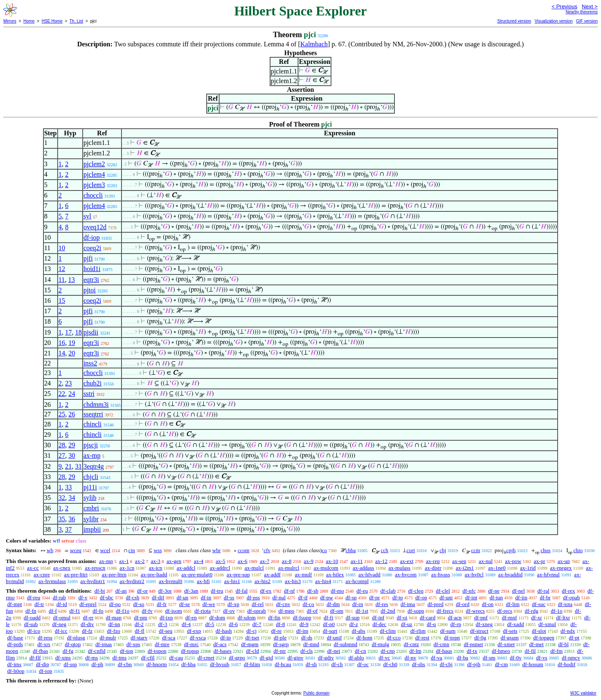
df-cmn (442, 644)
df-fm (556, 651)
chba (351, 550)
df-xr (537, 618)
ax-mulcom (326, 568)
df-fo (98, 611)
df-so (139, 604)
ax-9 (309, 561)
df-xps (133, 644)
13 (71, 280)
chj (443, 550)
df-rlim (418, 631)
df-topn (452, 638)
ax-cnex (62, 568)
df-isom (174, 611)
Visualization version (554, 21)
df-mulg (381, 644)
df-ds (307, 638)
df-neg (59, 624)
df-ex (266, 591)
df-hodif (567, 664)
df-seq (166, 631)
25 (62, 414)
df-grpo (237, 658)
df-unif (334, 638)
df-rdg (532, 611)
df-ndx (568, 631)
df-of (312, 611)
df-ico (34, 631)
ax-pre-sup (238, 574)
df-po (115, 604)
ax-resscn (95, 568)
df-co (308, 604)
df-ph (97, 664)
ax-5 (221, 561)
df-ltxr (563, 618)
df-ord (463, 604)
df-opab (571, 597)
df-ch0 (390, 664)
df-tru (217, 591)
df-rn (358, 604)
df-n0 (329, 624)
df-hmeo (501, 651)
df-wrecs (475, 611)
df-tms (119, 658)
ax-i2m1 (465, 568)
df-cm (501, 664)
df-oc (363, 664)
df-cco (394, 638)
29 (72, 445)
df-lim (513, 604)
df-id (62, 604)
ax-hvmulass (52, 581)
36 (72, 519)
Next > (590, 6)
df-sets (510, 631)
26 (72, 414)
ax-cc (33, 568)
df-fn (31, 611)
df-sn (351, 597)
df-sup (352, 618)
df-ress (45, 638)
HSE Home (52, 21)
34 (72, 498)
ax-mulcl (254, 568)
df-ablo (356, 658)
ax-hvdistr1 (93, 581)
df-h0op (16, 671)
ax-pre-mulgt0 (197, 574)
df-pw (327, 597)
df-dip (43, 664)
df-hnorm (157, 664)
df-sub (31, 624)
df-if (303, 597)
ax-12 (381, 561)
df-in (206, 597)
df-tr (39, 604)
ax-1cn (127, 568)
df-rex (568, 591)
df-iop (92, 237)
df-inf (378, 618)
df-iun (496, 597)
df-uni (446, 597)
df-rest (422, 638)
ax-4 (198, 561)
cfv (267, 550)
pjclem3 (94, 185)
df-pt (574, 638)
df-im (302, 631)
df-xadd (515, 624)
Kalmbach (314, 44)
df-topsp (190, 651)
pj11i (90, 487)
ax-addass (363, 568)
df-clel (443, 591)
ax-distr (433, 568)
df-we (209, 604)
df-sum (448, 631)
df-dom (217, 618)
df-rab (59, 597)
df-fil (530, 651)
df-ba (462, 658)
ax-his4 (323, 581)
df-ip (226, 638)
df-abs (359, 631)
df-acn (455, 618)
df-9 (304, 624)
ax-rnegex (561, 568)
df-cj (251, 631)
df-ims (14, 664)
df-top (126, 651)
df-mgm (250, 644)
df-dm (333, 604)
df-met (537, 644)
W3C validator (583, 693)
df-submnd (346, 644)
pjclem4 (94, 174)
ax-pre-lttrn (114, 574)
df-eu (362, 591)
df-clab (388, 591)
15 (62, 301)
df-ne (494, 591)
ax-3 (155, 561)
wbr (217, 550)
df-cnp (388, 651)
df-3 (163, 624)
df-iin (521, 597)
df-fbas (40, 651)
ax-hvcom (406, 574)
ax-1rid (528, 568)
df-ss (229, 597)
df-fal (241, 591)
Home (29, 21)
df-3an (191, 591)
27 (62, 455)
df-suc (539, 604)
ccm (476, 550)
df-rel (258, 604)
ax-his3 (293, 581)
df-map (114, 618)
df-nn (114, 624)
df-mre (162, 644)
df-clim (388, 631)
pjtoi (90, 290)
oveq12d (95, 227)
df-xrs (44, 644)
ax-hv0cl (474, 574)
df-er (88, 618)
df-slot (539, 631)
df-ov (229, 611)
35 (62, 519)
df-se (184, 604)
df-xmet (506, 644)
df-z (354, 624)
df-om (337, 611)
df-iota (565, 604)
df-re (277, 631)
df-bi (100, 591)
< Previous (564, 6)
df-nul (279, 597)
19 (72, 343)
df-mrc (191, 644)
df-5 (210, 624)
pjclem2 (94, 164)
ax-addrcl (220, 568)
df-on (487, 604)
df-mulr (108, 638)
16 (62, 343)
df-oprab (256, 611)
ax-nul (486, 561)
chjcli (91, 477)
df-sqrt (330, 631)
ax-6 (243, 561)
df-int (471, 597)
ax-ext (407, 561)
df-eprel (88, 604)
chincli (93, 424)
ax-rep (433, 561)
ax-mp (92, 455)
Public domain (317, 693)
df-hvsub (220, 664)
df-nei (334, 651)
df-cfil (148, 658)
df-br (545, 597)
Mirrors (10, 21)
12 (62, 269)
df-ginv (295, 658)
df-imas (104, 644)
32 (62, 498)
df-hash (224, 631)
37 (68, 529)
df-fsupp (302, 618)
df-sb (313, 591)
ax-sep (459, 561)
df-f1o (123, 611)
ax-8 (287, 561)
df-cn (360, 651)
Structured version (514, 21)
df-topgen (544, 638)
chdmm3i (96, 405)
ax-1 (124, 561)
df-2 (139, 624)
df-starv (139, 638)
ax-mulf (303, 574)
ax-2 (140, 561)
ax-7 (264, 561)
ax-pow (513, 561)
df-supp (416, 611)
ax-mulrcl (289, 568)
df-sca (169, 638)
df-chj (446, 664)
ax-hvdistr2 (132, 581)
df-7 (257, 624)
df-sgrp (281, 644)
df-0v (516, 658)
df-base (15, 638)
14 (62, 353)
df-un (182, 597)
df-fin (274, 618)
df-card (428, 618)
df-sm (489, 658)
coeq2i (92, 248)
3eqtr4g (94, 466)
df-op (421, 597)
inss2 (90, 363)
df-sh (311, 664)
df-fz (87, 631)
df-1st (362, 611)
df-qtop (73, 644)
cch (384, 550)
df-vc (384, 658)
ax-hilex (335, 574)
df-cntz (411, 644)
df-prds (15, 644)
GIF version (587, 21)
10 (62, 248)
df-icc (61, 631)
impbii (92, 529)
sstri (89, 394)
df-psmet (473, 644)
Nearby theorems (582, 12)
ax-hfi (203, 581)
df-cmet (206, 658)
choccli (93, 195)
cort (411, 550)
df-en (191, 618)
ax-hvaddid (510, 574)
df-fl (140, 631)
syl (87, 216)
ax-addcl (186, 568)
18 (78, 332)
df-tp (398, 597)
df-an (121, 591)
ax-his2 (263, 581)
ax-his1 (232, 581)
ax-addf (273, 574)
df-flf (35, 658)
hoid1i (92, 269)
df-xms (63, 658)
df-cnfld (97, 651)
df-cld (253, 651)
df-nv (410, 658)
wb (50, 550)
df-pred (435, 604)
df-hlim (252, 664)
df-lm (415, 651)
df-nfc (469, 591)
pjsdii (91, 332)
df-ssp (70, 664)
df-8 (280, 624)
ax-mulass (400, 568)
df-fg (68, 651)
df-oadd (32, 618)
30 (72, 455)
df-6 (233, 624)
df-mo (337, 591)
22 (62, 394)
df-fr (162, 604)
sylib (90, 498)
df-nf (289, 591)
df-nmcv (571, 658)
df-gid (266, 658)
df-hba (188, 664)
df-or (142, 591)
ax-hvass (441, 574)
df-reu (34, 597)
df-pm (141, 618)
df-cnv (283, 604)
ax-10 (332, 561)
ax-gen (174, 561)
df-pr (374, 597)
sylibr (91, 519)
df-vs (542, 658)
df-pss (253, 597)
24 (72, 394)
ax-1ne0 (497, 568)
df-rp (456, 624)
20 (72, 353)
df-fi (328, 618)
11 (62, 280)
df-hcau (283, 664)
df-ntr (280, 651)
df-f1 (75, 611)
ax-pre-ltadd (154, 574)
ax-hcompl (357, 581)
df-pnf (481, 618)
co (324, 550)
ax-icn (155, 568)
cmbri (91, 508)
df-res (382, 604)
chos (545, 550)
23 (68, 383)
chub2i (93, 383)
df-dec (379, 624)
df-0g (480, 638)
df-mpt (14, 604)
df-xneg (484, 624)
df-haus (444, 651)
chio (578, 550)
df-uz (406, 624)
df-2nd (388, 611)
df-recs (505, 611)
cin (132, 550)
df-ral (543, 591)
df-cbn (125, 664)
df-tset (252, 638)
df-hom (364, 638)
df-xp (233, 604)
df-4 (186, 624)
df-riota (203, 611)
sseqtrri (93, 414)
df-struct (479, 631)
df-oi (402, 618)
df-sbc (107, 597)
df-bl (563, 644)
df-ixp (166, 618)
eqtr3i (91, 280)
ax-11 (357, 561)
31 (78, 466)
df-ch (337, 664)
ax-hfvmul (548, 574)
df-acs (220, 644)
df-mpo (286, 611)
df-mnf (509, 618)
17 (68, 332)
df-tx (472, 651)
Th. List (77, 21)
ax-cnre (42, 574)
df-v (83, 597)
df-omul (62, 618)
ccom (243, 550)
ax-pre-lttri (76, 574)
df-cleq (416, 591)
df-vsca (198, 638)
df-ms (91, 658)
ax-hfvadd (370, 574)
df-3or (165, 591)
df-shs (419, 664)
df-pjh (474, 664)
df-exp (194, 631)
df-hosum (533, 664)
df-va (436, 658)
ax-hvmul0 (171, 581)
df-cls (307, 651)
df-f (53, 611)
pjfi (88, 258)
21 (68, 466)
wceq (75, 550)
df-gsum (509, 638)
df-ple (280, 638)
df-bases (222, 651)
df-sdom (246, 618)
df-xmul (547, 624)
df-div (87, 624)
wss (158, 550)
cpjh (511, 550)
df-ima (408, 604)
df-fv (147, 611)
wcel (105, 550)
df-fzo (114, 631)
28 (62, 445)
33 (68, 487)
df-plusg (76, 638)
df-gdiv (326, 658)
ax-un (564, 561)
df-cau (176, 658)
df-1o (556, 611)
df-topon (157, 651)
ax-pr (539, 561)
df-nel (519, 591)
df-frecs (445, 611)
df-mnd (311, 644)
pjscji (91, 445)
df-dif (158, 597)
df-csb (133, 597)
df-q (432, 624)
